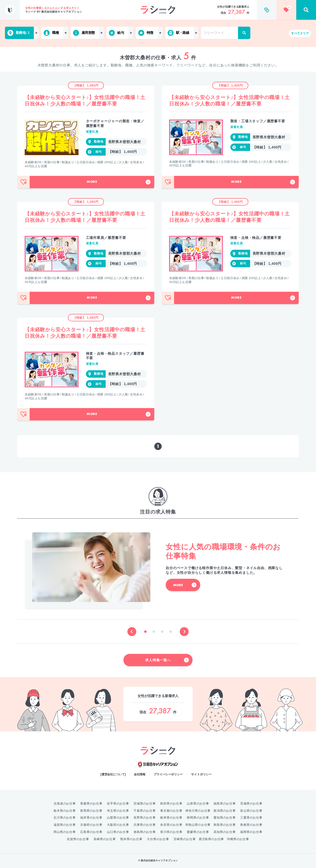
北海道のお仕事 (65, 804)
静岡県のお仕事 (198, 818)
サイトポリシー (201, 774)
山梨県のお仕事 (118, 818)
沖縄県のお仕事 (238, 839)
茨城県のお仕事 (251, 804)
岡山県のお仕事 (65, 832)
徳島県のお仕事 (145, 832)
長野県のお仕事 (145, 818)
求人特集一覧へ (167, 660)
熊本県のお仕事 (131, 839)
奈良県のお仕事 (171, 825)
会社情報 (140, 774)
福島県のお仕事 (225, 804)
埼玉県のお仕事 (118, 811)
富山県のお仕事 (251, 811)
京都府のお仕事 (91, 825)
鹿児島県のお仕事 (211, 839)
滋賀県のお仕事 (65, 825)
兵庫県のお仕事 (145, 825)
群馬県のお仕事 (91, 811)
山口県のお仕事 (118, 832)
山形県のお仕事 (198, 804)
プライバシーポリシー (168, 774)
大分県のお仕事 (158, 839)
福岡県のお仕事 (251, 832)
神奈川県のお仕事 (198, 811)
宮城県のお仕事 (145, 804)
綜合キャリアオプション (158, 765)
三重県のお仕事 (251, 818)
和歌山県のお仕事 (198, 825)
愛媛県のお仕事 (198, 832)
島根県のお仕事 (251, 825)
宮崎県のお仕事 (185, 839)
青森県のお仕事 (91, 804)
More (119, 182)
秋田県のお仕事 (171, 804)
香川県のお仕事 (171, 832)
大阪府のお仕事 (118, 825)
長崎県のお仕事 (105, 839)
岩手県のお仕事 (118, 804)
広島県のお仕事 (91, 832)
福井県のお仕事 (91, 818)
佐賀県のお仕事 (78, 839)
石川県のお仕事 (65, 818)
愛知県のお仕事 (225, 818)
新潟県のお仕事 (225, 811)
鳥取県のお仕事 (225, 825)
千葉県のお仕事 (145, 811)
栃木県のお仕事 (65, 811)
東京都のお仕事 (171, 811)
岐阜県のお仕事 (171, 818)
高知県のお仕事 (225, 832)
